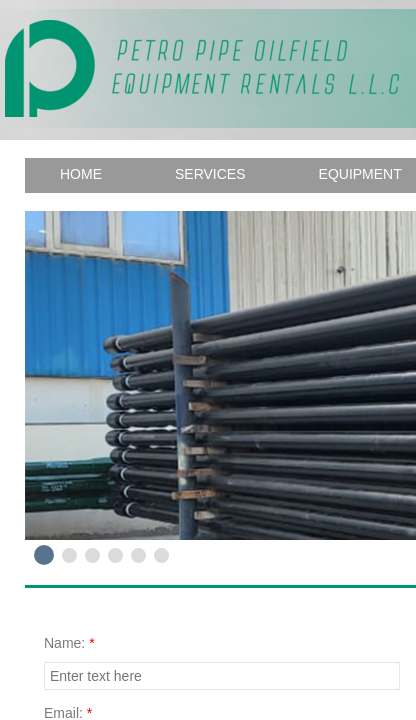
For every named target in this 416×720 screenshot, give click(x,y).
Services (210, 174)
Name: (69, 643)
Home (81, 174)
